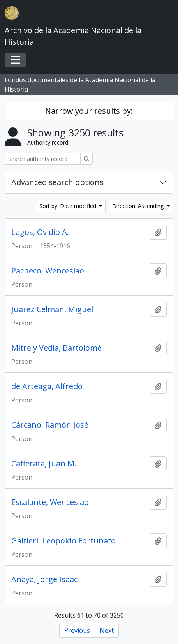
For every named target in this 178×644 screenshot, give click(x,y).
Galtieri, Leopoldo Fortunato (63, 541)
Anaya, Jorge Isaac (44, 579)
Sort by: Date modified (69, 206)
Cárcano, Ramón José (50, 425)
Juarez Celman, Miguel (52, 309)
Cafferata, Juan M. (44, 464)
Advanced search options (57, 182)
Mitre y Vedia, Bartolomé (56, 348)
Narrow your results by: (89, 111)
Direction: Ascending (139, 206)
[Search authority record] (43, 159)
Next (107, 630)
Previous (77, 630)
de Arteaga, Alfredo (47, 386)
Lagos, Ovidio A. (40, 232)
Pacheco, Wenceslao (48, 271)
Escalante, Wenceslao (50, 502)
